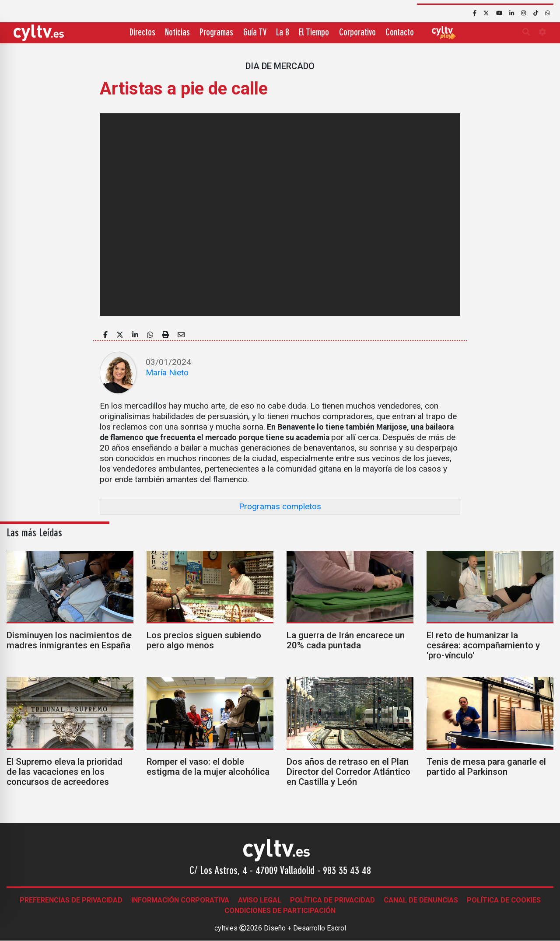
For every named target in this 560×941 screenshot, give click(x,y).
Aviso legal (260, 900)
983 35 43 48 (347, 871)
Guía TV (255, 33)
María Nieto (167, 373)
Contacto (400, 33)
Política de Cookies (504, 900)
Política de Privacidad (332, 900)
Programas (216, 33)
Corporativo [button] (357, 33)
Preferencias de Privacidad (71, 900)
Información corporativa (180, 900)
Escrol (336, 928)
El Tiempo (314, 33)
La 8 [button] (283, 33)
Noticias (177, 33)
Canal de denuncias (421, 900)
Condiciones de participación (280, 911)
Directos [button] (142, 33)
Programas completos (280, 506)
